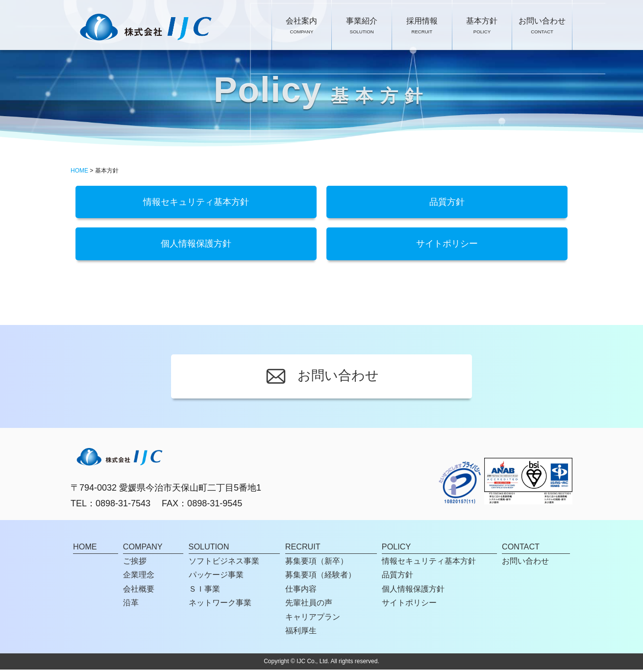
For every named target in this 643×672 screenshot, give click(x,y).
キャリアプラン (313, 619)
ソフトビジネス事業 (224, 563)
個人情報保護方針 (196, 246)
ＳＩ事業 (204, 591)
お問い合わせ (542, 26)
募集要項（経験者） (321, 577)
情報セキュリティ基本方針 (196, 202)
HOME (79, 171)
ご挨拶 (135, 563)
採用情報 (422, 26)
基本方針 (482, 26)
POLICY (396, 549)
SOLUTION (209, 549)
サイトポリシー (447, 246)
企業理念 (139, 577)
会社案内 (301, 26)
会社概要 (139, 591)
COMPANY (143, 549)
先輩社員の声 (309, 605)
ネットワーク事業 (220, 605)
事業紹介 (362, 26)
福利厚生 (301, 633)
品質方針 (447, 202)
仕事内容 (301, 591)
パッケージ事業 (216, 577)
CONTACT (521, 549)
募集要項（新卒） (317, 563)
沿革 (131, 605)
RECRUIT (303, 549)
